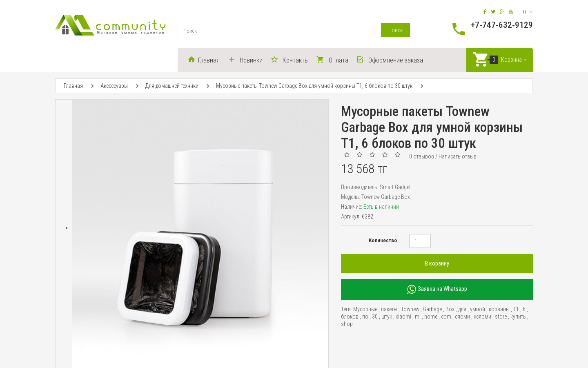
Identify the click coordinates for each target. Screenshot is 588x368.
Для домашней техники (172, 86)
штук (387, 317)
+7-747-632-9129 (502, 25)
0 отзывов (422, 157)
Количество (383, 241)
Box (450, 310)
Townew (410, 310)
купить (518, 317)
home (431, 317)
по (365, 317)
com (446, 317)
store (501, 317)
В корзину (437, 264)
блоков (350, 317)
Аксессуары (114, 86)
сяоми (462, 317)
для (462, 310)
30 (375, 317)
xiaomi (403, 317)
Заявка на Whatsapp (437, 290)
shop (347, 324)
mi (418, 317)
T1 (516, 310)
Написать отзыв (458, 157)
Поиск (395, 30)
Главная (73, 86)
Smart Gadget (395, 187)
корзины (499, 310)
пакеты (389, 310)
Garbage (432, 310)
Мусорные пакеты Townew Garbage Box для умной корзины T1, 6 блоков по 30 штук (314, 86)
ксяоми (482, 317)
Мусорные (365, 310)
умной (478, 310)
